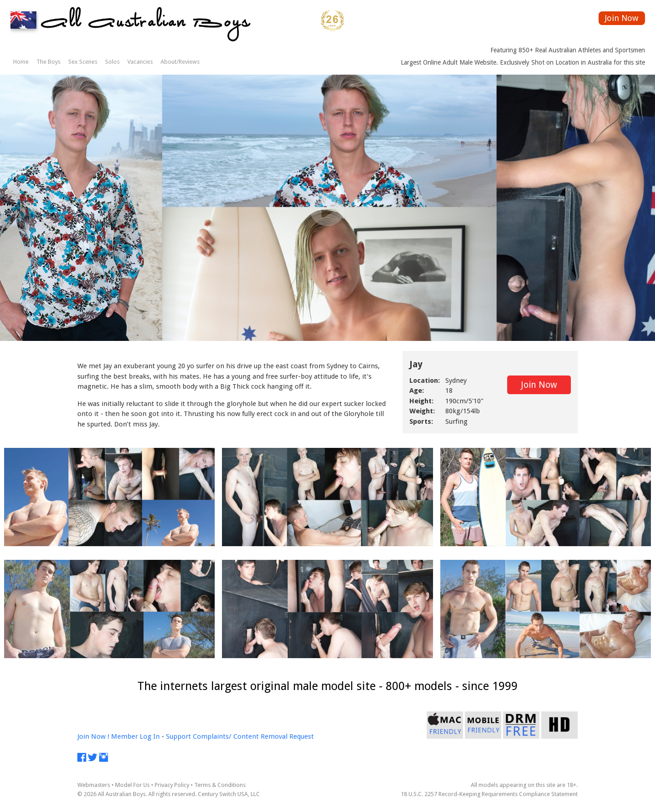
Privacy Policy (172, 785)
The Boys (48, 62)
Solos (112, 62)
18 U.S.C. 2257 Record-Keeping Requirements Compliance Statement (489, 794)
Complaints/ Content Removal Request (253, 736)
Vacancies (140, 62)
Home (21, 62)
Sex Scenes (83, 62)
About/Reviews (180, 62)
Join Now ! (93, 736)
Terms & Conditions (220, 785)
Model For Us (132, 785)
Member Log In (135, 736)
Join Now (622, 18)
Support (179, 736)
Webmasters (94, 785)
